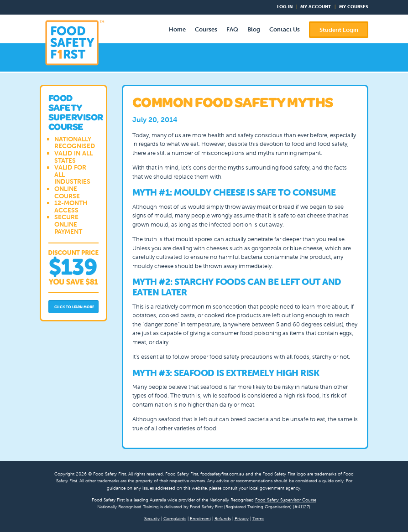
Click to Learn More (74, 307)
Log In (285, 7)
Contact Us (285, 29)
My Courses (354, 7)
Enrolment (200, 519)
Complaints (175, 519)
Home (177, 29)
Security (152, 519)
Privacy (242, 519)
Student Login (339, 30)
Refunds (223, 519)
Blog (254, 29)
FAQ (232, 29)
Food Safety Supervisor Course (286, 500)
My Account (316, 7)
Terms (258, 519)
